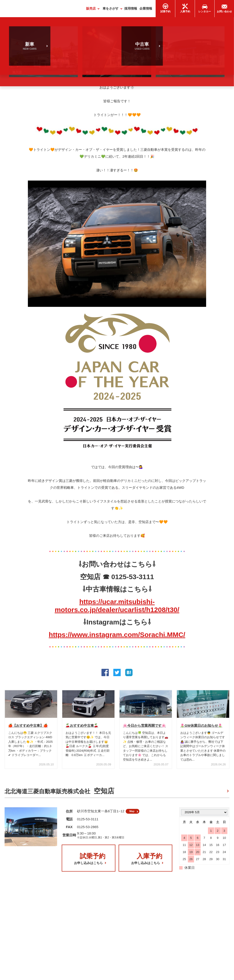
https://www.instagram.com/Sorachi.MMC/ (117, 636)
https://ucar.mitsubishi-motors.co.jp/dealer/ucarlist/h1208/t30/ (117, 608)
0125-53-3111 (88, 823)
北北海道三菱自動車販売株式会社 (59, 793)
